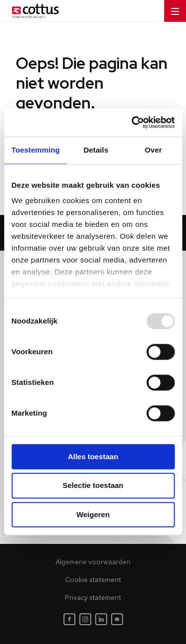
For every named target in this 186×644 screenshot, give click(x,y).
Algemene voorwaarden (93, 562)
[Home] (33, 11)
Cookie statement (93, 580)
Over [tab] (154, 150)
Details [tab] (96, 150)
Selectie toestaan (93, 486)
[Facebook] (69, 619)
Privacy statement (93, 597)
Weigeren (93, 514)
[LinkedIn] (101, 619)
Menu (172, 8)
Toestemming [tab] (36, 150)
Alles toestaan (93, 456)
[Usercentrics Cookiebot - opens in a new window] (132, 122)
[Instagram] (85, 619)
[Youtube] (117, 619)
